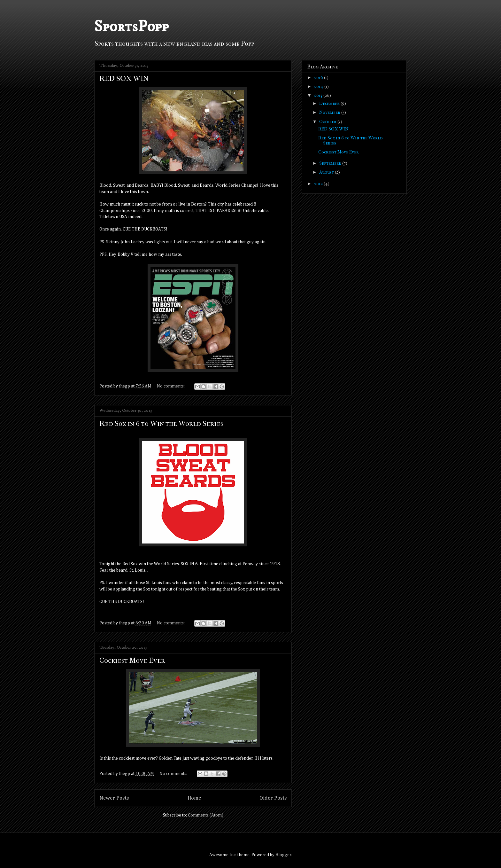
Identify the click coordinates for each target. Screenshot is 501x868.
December (330, 103)
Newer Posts (114, 798)
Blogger (283, 855)
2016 (319, 78)
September (331, 163)
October (328, 122)
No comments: (171, 386)
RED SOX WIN (124, 78)
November (330, 112)
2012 (319, 184)
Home (194, 798)
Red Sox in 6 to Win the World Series (161, 423)
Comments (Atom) (206, 815)
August (327, 172)
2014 (319, 86)
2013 (319, 95)
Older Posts (273, 798)
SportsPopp (131, 27)
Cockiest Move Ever (132, 660)
